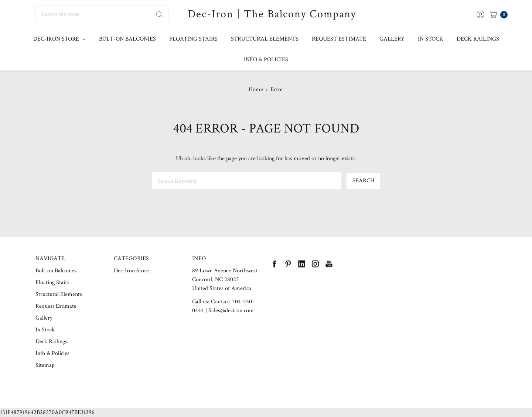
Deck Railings (478, 39)
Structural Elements (265, 39)
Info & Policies (266, 60)
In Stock (431, 39)
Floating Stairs (193, 39)
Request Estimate (339, 39)
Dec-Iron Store (59, 39)
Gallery (392, 39)
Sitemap (45, 365)
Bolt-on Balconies (127, 39)
